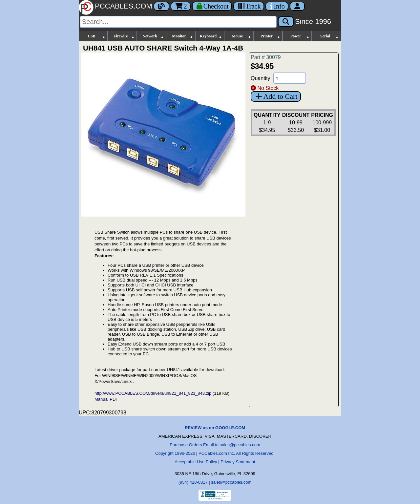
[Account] (297, 6)
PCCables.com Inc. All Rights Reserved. (237, 453)
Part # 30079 (266, 57)
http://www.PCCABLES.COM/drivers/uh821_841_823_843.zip (153, 393)
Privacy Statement (238, 462)
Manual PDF (106, 399)
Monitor (182, 36)
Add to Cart (276, 96)
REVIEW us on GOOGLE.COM (215, 428)
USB (97, 36)
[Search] (178, 22)
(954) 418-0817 (193, 482)
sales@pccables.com (231, 482)
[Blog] (161, 6)
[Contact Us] (277, 6)
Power (300, 36)
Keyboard (211, 36)
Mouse (241, 36)
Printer (271, 36)
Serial (330, 36)
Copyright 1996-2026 (175, 453)
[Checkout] (212, 6)
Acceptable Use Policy (196, 462)
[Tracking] (249, 6)
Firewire (124, 36)
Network (153, 36)
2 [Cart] (181, 6)
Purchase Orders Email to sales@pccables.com (215, 445)
